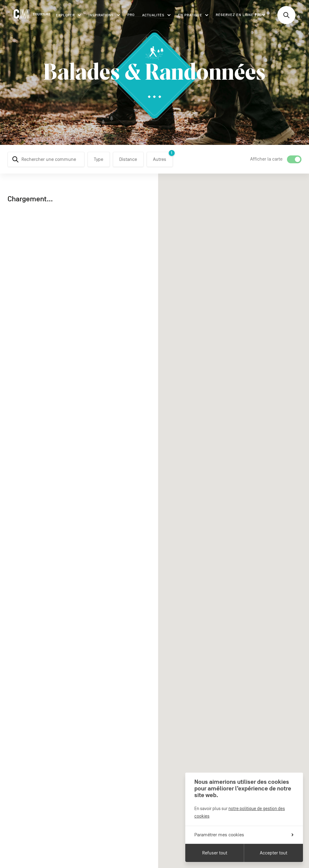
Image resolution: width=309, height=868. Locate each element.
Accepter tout (274, 853)
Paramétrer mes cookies (244, 835)
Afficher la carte (266, 159)
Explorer (68, 15)
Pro (131, 15)
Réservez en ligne (235, 15)
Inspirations (104, 15)
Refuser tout (215, 853)
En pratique (193, 15)
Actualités (156, 15)
